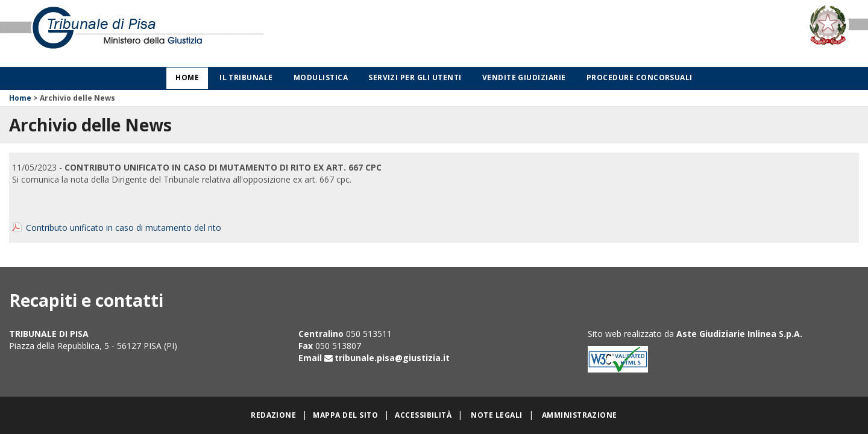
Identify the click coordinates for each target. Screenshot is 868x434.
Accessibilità (423, 415)
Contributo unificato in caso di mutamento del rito (124, 228)
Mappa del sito (345, 415)
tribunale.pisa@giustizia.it (392, 358)
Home (187, 77)
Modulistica (321, 77)
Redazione (273, 415)
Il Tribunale (246, 77)
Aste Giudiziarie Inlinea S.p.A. (739, 334)
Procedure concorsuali (640, 77)
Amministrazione (580, 415)
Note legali (496, 415)
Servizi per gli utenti (415, 77)
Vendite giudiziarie (524, 77)
